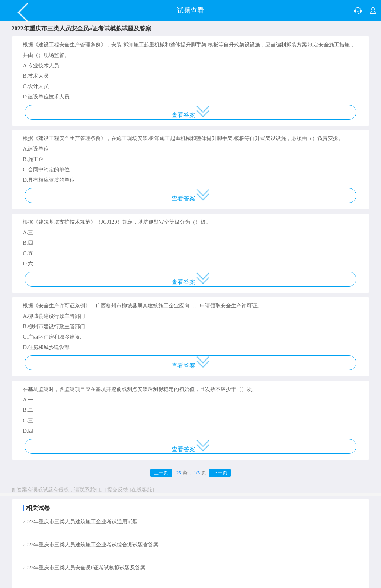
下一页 (220, 473)
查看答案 (191, 112)
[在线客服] (142, 490)
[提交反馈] (118, 490)
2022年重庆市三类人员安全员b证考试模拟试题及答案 (84, 568)
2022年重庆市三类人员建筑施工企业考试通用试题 (80, 521)
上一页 (161, 473)
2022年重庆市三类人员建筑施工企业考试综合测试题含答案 (91, 545)
